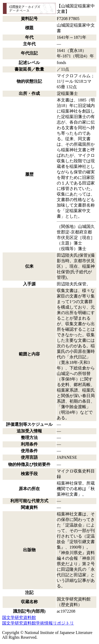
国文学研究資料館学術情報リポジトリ (38, 623)
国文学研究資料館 (19, 618)
